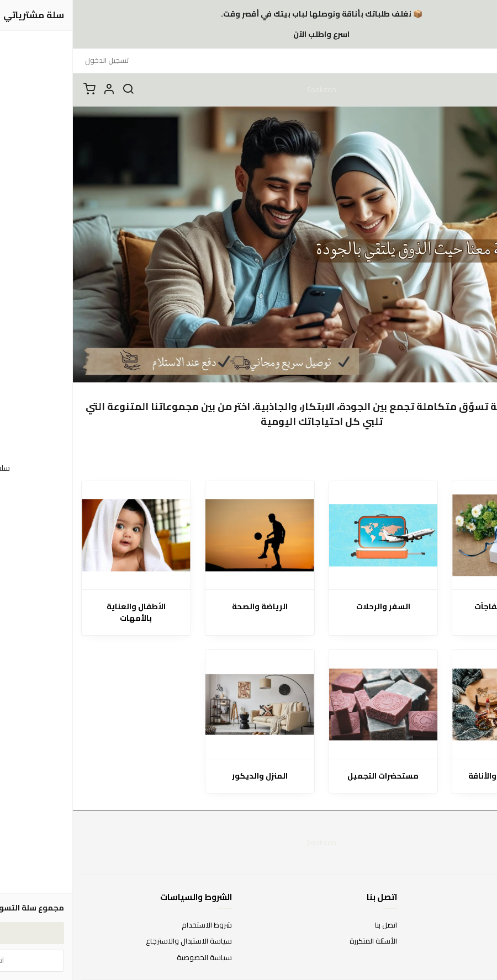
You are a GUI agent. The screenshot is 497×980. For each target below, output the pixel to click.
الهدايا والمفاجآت (434, 607)
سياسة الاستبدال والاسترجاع (116, 941)
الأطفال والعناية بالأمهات (63, 612)
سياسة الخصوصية (131, 958)
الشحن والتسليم (465, 958)
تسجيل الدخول (34, 60)
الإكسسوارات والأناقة (434, 776)
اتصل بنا (313, 925)
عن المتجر (475, 925)
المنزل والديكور (187, 776)
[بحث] (55, 89)
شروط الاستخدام (134, 925)
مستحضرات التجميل (310, 776)
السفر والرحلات (310, 607)
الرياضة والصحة (187, 607)
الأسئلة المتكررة (300, 941)
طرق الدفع (472, 941)
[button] (36, 89)
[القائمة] (480, 89)
